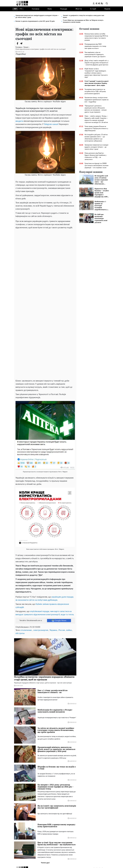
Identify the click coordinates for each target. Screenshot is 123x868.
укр (15, 9)
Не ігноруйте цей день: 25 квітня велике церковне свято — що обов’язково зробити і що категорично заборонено (96, 138)
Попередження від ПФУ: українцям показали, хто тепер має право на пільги (95, 46)
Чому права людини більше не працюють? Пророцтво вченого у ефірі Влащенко (96, 129)
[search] (107, 3)
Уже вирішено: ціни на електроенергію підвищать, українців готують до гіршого (95, 54)
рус (21, 9)
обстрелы (20, 603)
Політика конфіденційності (53, 861)
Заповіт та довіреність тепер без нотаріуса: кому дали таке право (84, 16)
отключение (26, 599)
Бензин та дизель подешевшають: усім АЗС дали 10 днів (35, 21)
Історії (93, 9)
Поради (64, 9)
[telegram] (96, 3)
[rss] (102, 3)
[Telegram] (21, 43)
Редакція (68, 861)
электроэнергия (41, 599)
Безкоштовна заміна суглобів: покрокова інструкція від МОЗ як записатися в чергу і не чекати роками (96, 37)
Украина (53, 599)
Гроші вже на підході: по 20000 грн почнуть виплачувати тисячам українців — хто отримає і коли (96, 166)
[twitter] (99, 3)
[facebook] (93, 3)
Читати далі (45, 832)
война (69, 599)
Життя (79, 9)
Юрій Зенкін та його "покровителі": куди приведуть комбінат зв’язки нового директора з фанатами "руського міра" (96, 73)
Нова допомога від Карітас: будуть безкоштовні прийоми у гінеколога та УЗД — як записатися (95, 156)
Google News (59, 590)
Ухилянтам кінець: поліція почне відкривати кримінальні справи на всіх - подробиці (97, 100)
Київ (50, 9)
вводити (19, 121)
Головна (36, 9)
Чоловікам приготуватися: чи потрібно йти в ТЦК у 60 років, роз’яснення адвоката (95, 91)
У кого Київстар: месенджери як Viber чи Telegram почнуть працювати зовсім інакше (83, 21)
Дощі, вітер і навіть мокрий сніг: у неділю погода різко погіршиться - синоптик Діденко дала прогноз (97, 63)
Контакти (77, 861)
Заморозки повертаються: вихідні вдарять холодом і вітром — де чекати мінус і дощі (37, 16)
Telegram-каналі (51, 124)
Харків (107, 9)
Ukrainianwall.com (64, 865)
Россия (62, 599)
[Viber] (25, 43)
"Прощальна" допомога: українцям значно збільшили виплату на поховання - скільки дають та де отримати (96, 109)
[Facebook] (17, 43)
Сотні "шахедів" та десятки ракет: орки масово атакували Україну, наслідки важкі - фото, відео (97, 83)
